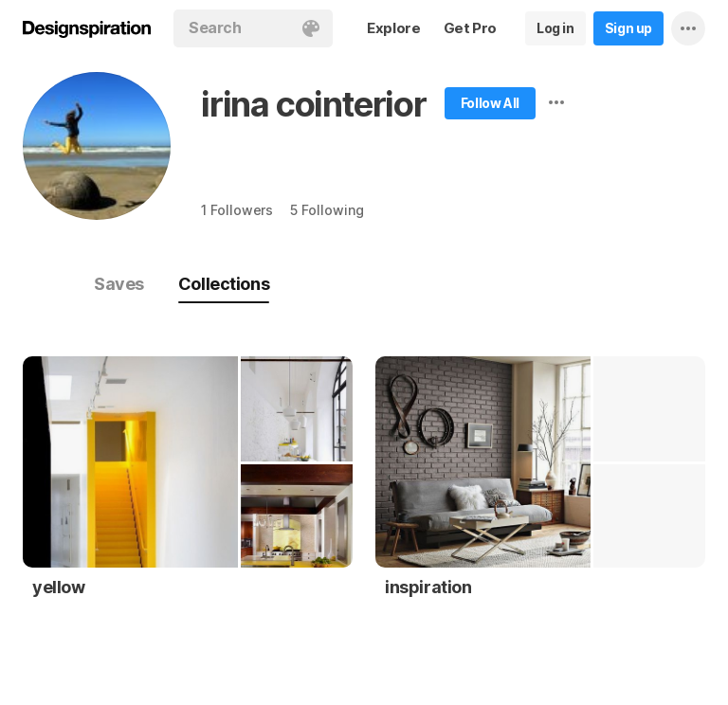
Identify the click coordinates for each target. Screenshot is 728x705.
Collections (224, 284)
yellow (59, 587)
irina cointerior (314, 104)
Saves (119, 284)
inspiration (428, 587)
